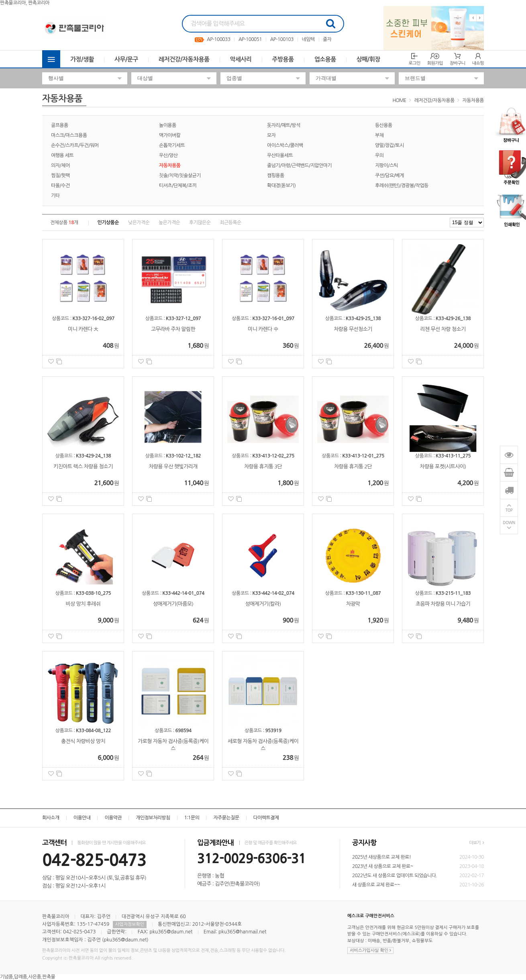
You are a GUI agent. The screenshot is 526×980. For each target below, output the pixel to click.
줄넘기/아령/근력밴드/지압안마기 (299, 165)
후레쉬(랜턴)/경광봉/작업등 (402, 186)
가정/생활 (82, 59)
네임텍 (308, 39)
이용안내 (82, 818)
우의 (379, 155)
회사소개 (51, 818)
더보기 (476, 843)
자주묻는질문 (226, 818)
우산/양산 (168, 155)
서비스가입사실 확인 (370, 950)
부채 (379, 135)
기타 (55, 196)
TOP (509, 511)
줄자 (327, 39)
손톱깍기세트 (172, 145)
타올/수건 (60, 186)
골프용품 (60, 125)
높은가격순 (169, 223)
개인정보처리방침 (153, 818)
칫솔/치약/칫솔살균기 (180, 176)
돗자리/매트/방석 (284, 125)
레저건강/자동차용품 (184, 59)
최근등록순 (230, 223)
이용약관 (113, 818)
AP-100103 (282, 39)
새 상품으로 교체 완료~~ (376, 885)
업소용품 (325, 59)
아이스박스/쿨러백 (285, 145)
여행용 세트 (62, 155)
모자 (271, 135)
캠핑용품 (276, 176)
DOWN (509, 523)
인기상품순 (108, 223)
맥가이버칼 (170, 135)
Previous (473, 18)
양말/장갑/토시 (389, 145)
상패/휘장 (368, 59)
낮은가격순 (139, 223)
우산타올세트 (280, 155)
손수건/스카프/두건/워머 (75, 145)
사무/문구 (126, 59)
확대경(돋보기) (281, 186)
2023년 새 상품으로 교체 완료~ (383, 866)
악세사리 (241, 59)
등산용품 (384, 125)
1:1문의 (192, 818)
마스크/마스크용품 (69, 135)
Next (480, 18)
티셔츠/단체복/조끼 (178, 186)
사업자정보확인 (130, 924)
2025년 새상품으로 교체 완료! (381, 857)
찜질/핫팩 (60, 176)
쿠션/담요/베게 (389, 176)
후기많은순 (200, 223)
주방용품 (283, 59)
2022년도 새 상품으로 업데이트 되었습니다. (395, 876)
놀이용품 (168, 125)
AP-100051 (250, 39)
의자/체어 (60, 165)
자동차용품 (473, 100)
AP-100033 (218, 39)
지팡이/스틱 (386, 165)
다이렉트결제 (266, 818)
